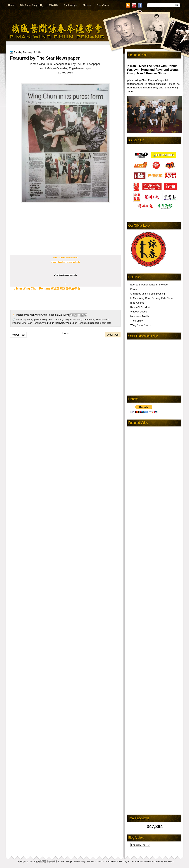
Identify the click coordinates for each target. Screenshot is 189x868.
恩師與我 (54, 5)
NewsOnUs (103, 5)
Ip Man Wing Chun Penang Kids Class (152, 298)
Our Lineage (70, 5)
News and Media (140, 316)
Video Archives (139, 312)
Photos (134, 289)
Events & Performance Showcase (149, 285)
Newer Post (18, 335)
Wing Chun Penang (76, 323)
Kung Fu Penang (72, 320)
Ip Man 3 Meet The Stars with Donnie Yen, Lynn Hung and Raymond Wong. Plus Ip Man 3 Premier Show (153, 70)
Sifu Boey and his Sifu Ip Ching (148, 294)
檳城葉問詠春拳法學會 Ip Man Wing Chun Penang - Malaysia (65, 862)
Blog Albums (137, 303)
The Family (136, 321)
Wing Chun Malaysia (53, 323)
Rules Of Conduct (140, 307)
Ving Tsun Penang (32, 323)
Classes (87, 5)
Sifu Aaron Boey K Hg (32, 5)
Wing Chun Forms (140, 325)
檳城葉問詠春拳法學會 (99, 323)
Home (11, 5)
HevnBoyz (169, 862)
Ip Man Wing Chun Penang (42, 315)
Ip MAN (28, 320)
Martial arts (88, 320)
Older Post (113, 335)
